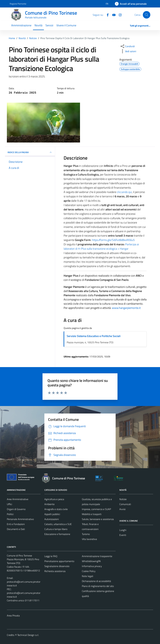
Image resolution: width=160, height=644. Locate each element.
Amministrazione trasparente (97, 556)
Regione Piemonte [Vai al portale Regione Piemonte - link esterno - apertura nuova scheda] (18, 4)
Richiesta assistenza (55, 571)
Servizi (49, 25)
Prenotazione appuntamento (59, 561)
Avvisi (122, 509)
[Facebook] (106, 15)
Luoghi (123, 530)
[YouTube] (113, 15)
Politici (10, 514)
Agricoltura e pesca (54, 499)
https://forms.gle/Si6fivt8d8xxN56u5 (113, 240)
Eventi (123, 535)
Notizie (123, 499)
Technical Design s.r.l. (28, 635)
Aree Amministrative (18, 499)
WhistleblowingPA (91, 561)
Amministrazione (21, 25)
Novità (38, 25)
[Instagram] (119, 15)
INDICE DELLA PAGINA (30, 152)
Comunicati (125, 504)
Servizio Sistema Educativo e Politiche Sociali (94, 336)
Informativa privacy (92, 566)
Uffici (9, 504)
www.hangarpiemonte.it (126, 308)
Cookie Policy (89, 571)
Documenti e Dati (16, 529)
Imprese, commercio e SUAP (96, 509)
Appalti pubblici (52, 514)
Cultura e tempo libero (56, 529)
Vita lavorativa (89, 539)
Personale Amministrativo (20, 519)
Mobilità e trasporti (92, 514)
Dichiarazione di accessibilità (96, 581)
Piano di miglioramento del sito (98, 586)
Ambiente (49, 504)
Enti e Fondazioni (16, 524)
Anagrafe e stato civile (56, 509)
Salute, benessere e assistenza (98, 519)
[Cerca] (147, 15)
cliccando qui (124, 192)
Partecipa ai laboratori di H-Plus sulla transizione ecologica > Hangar (101, 246)
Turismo (86, 534)
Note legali (87, 576)
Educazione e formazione (57, 534)
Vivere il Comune (66, 25)
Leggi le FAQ (51, 556)
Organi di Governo (16, 509)
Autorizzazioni (52, 519)
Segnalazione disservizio (57, 566)
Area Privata (13, 615)
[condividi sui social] (127, 46)
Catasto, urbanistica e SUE (58, 524)
